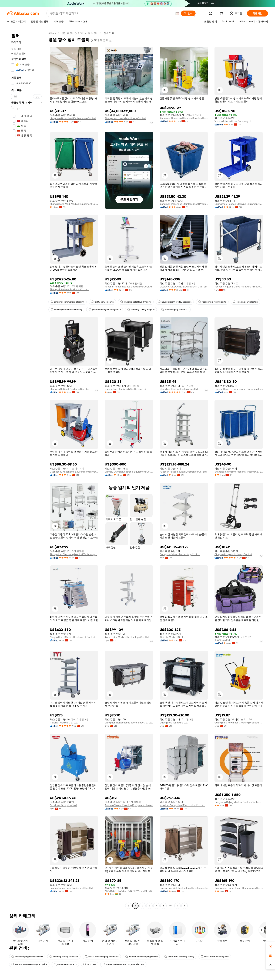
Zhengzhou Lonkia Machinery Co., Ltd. (125, 118)
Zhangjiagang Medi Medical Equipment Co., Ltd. (74, 204)
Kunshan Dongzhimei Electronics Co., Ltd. (182, 805)
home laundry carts (65, 964)
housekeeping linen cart (175, 310)
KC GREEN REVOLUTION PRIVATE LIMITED (128, 891)
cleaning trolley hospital (141, 310)
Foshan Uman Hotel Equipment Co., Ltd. (71, 888)
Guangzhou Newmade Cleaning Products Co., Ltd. (239, 723)
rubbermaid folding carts (212, 302)
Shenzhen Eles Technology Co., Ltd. (179, 389)
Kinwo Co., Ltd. (222, 640)
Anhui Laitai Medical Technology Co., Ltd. (127, 637)
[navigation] (27, 470)
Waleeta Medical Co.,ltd (172, 637)
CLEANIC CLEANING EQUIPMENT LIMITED (183, 287)
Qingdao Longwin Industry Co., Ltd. (233, 554)
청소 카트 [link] (109, 33)
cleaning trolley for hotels (64, 957)
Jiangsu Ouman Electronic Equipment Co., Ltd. (129, 472)
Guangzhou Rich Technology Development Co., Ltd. (184, 888)
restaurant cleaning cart (215, 957)
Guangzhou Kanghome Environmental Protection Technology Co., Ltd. (74, 472)
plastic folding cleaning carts (105, 310)
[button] (177, 13)
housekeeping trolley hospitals (175, 302)
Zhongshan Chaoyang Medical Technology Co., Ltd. (74, 554)
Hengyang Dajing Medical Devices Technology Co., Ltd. (239, 802)
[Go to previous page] (128, 906)
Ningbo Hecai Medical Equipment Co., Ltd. (73, 637)
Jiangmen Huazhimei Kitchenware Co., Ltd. (73, 118)
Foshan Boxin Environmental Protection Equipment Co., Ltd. (239, 389)
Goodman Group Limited (63, 805)
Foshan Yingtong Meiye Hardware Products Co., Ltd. (239, 287)
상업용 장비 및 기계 (72, 33)
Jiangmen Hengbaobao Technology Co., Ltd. (129, 723)
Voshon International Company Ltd (233, 121)
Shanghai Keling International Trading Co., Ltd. (239, 472)
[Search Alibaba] (111, 13)
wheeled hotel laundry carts (136, 302)
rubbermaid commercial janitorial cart (123, 964)
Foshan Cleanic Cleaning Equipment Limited (129, 805)
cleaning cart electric (245, 302)
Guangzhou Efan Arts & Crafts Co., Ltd (125, 389)
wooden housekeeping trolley (141, 957)
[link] (270, 947)
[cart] (222, 14)
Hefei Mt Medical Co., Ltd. (64, 723)
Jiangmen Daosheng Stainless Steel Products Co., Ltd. (184, 204)
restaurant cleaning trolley (179, 957)
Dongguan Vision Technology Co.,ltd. (180, 554)
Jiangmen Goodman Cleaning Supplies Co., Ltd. (184, 118)
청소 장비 (93, 33)
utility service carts (102, 302)
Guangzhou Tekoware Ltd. (174, 723)
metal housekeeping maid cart (102, 957)
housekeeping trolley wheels (27, 957)
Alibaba (52, 33)
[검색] (188, 13)
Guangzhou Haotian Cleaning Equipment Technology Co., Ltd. (239, 204)
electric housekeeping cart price (29, 964)
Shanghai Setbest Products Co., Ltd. (69, 289)
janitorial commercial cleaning (68, 302)
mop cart (90, 964)
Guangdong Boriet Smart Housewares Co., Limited (239, 888)
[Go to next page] (185, 906)
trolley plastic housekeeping (66, 310)
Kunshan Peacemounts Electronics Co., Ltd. (128, 287)
